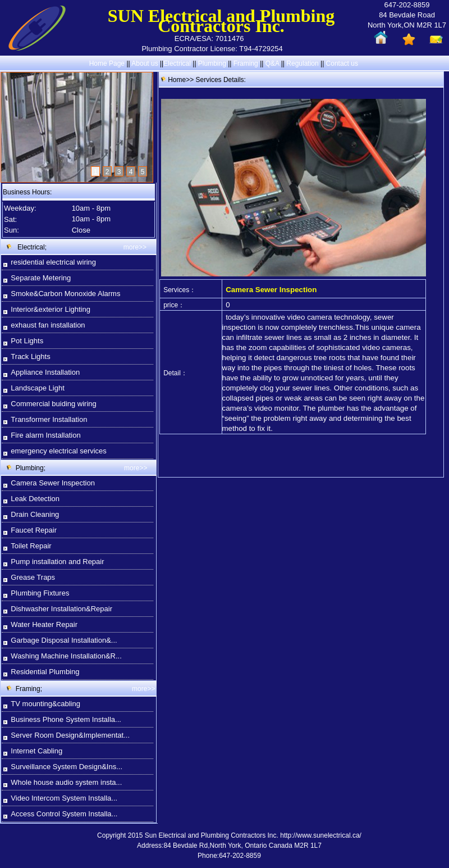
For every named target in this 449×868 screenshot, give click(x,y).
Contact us (342, 63)
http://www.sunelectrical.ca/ (321, 835)
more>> (135, 247)
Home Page (107, 63)
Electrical (177, 63)
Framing (246, 63)
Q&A (272, 63)
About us (145, 63)
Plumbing (212, 63)
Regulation (303, 63)
